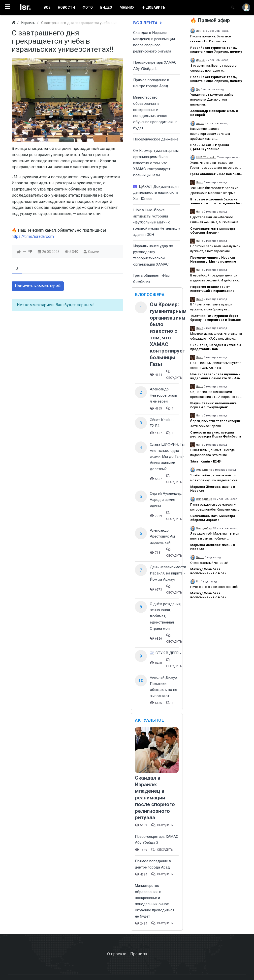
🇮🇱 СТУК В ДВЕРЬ (165, 653)
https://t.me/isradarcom (33, 236)
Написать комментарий (38, 286)
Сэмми (94, 252)
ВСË (47, 7)
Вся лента (148, 23)
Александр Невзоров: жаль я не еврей (163, 395)
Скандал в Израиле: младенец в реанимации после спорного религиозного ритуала (155, 798)
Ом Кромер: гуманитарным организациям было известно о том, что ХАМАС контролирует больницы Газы (156, 163)
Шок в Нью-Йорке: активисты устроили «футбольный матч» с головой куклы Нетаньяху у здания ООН (157, 222)
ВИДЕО (106, 7)
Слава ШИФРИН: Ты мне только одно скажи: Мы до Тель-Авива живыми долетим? (167, 457)
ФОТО (88, 7)
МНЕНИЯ (127, 7)
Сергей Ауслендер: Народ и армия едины (166, 500)
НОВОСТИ (66, 7)
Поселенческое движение (156, 139)
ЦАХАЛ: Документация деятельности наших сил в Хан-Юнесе (156, 193)
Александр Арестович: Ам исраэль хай (162, 536)
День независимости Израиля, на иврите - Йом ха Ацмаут (168, 573)
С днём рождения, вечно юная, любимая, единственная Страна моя (166, 616)
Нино (200, 182)
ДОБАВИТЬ (154, 7)
